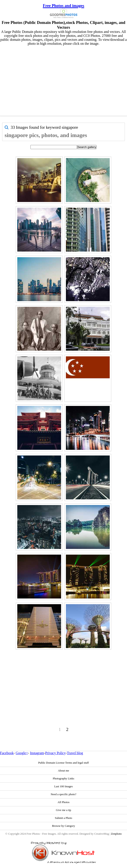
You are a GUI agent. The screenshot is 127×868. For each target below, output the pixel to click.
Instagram (37, 753)
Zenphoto (116, 834)
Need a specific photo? (64, 794)
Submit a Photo (64, 818)
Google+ (22, 753)
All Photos (63, 802)
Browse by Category (63, 826)
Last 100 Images (64, 786)
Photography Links (63, 779)
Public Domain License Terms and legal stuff (63, 763)
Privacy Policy (55, 753)
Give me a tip (63, 810)
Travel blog (75, 753)
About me (64, 771)
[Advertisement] (63, 80)
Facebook (7, 753)
